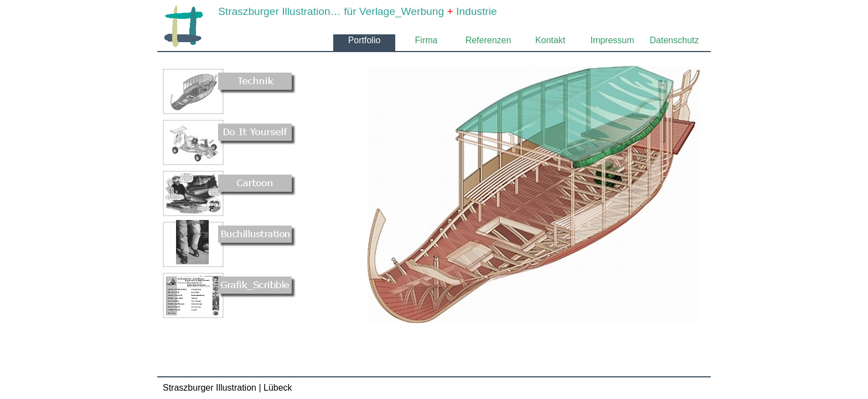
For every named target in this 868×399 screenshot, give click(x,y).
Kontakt (550, 40)
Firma (427, 40)
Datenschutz (675, 40)
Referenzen (489, 40)
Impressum (612, 40)
